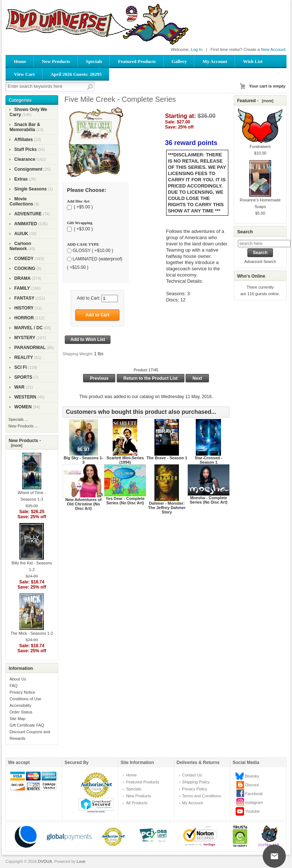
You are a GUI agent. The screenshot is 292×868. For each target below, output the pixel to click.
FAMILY (22, 288)
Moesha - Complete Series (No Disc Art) (208, 500)
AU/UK (21, 234)
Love (81, 861)
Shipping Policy (196, 782)
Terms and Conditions (202, 796)
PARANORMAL (30, 348)
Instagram (254, 802)
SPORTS (23, 377)
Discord (252, 785)
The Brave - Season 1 (167, 458)
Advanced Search (260, 261)
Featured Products (137, 61)
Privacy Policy (195, 789)
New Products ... (23, 426)
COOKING (25, 268)
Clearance (25, 159)
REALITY (24, 357)
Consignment (28, 169)
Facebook (254, 794)
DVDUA (45, 861)
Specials (94, 61)
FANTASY (24, 298)
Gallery (179, 61)
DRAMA (23, 278)
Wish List (253, 61)
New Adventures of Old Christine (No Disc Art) (83, 504)
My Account (215, 61)
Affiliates (24, 140)
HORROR (24, 318)
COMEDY (24, 259)
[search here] (264, 244)
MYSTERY (25, 338)
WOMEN (23, 407)
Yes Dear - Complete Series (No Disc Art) (125, 501)
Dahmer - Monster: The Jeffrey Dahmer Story (167, 508)
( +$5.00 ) (83, 207)
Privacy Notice (22, 692)
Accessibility (20, 705)
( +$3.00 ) (83, 229)
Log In (196, 49)
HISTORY (24, 308)
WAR (19, 387)
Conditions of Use (25, 699)
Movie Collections (21, 201)
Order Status (21, 712)
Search (245, 232)
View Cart (24, 74)
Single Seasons (31, 189)
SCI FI (20, 367)
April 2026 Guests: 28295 (76, 74)
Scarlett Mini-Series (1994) (125, 460)
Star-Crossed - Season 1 (209, 460)
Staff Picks (25, 149)
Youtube (252, 811)
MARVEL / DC (29, 328)
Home (20, 61)
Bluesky (252, 776)
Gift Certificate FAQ (27, 725)
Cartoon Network (20, 246)
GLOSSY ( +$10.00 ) (93, 251)
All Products (137, 803)
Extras (21, 179)
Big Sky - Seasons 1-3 (83, 460)
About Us (18, 679)
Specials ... (18, 419)
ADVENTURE (28, 214)
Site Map (17, 719)
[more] (16, 445)
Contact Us (192, 775)
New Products (56, 61)
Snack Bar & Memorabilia (25, 127)
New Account (273, 49)
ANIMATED (26, 224)
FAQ (14, 686)
